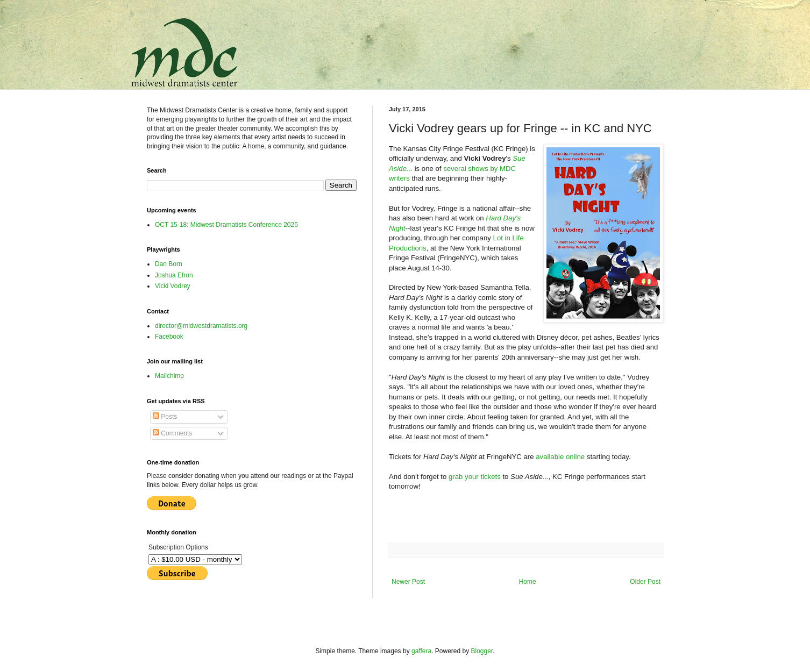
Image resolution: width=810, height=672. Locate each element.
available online (560, 457)
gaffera (421, 651)
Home (528, 582)
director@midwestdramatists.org (201, 326)
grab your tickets (475, 477)
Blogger (482, 651)
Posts (165, 417)
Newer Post (408, 582)
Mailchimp (169, 376)
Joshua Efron (174, 275)
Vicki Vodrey (173, 286)
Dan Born (169, 264)
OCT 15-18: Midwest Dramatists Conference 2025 (226, 225)
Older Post (645, 582)
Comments (172, 433)
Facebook (169, 337)
